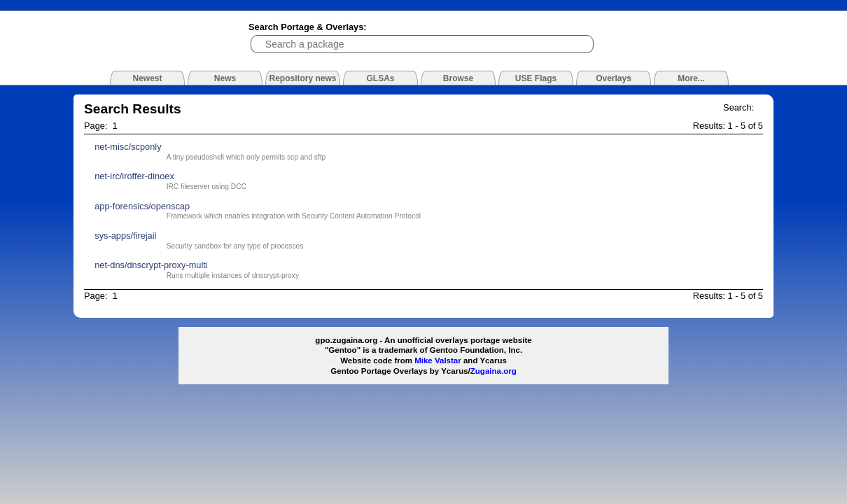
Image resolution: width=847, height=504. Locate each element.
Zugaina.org (493, 371)
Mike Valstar (438, 360)
